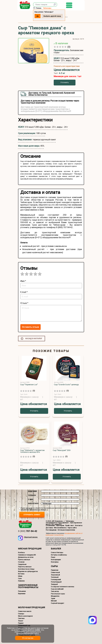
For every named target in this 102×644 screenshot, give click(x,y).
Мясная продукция (30, 549)
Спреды (21, 614)
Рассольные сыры (58, 594)
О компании (50, 525)
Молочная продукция (32, 607)
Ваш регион (33, 503)
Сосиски (21, 562)
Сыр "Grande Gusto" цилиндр (66, 384)
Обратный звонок (31, 537)
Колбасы (21, 552)
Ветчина (21, 574)
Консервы (55, 562)
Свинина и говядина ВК (27, 555)
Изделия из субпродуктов (28, 571)
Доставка (49, 528)
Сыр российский (57, 589)
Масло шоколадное (25, 616)
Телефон (32, 495)
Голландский (56, 579)
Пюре (53, 557)
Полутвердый (56, 582)
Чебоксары (48, 8)
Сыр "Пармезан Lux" (29, 384)
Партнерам (60, 525)
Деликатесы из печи (26, 557)
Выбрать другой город (53, 16)
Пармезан (55, 570)
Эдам (53, 598)
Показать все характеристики (67, 66)
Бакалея (56, 549)
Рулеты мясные (24, 559)
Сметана (21, 618)
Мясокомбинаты (60, 528)
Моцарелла (55, 596)
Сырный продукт (58, 603)
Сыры (54, 566)
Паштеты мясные (25, 567)
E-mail (31, 499)
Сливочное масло (25, 611)
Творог (21, 621)
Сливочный (55, 572)
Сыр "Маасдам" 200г (62, 450)
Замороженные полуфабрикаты (28, 586)
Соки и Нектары (57, 552)
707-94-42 (28, 531)
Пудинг (21, 623)
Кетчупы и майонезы (59, 555)
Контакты (79, 525)
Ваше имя (32, 491)
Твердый (54, 584)
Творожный (55, 575)
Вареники (22, 593)
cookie (37, 630)
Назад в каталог (34, 338)
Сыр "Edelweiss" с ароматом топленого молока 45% (32, 451)
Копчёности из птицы (26, 569)
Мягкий (54, 601)
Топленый (55, 577)
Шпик (20, 576)
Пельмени (22, 591)
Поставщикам (51, 530)
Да (38, 16)
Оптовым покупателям (66, 530)
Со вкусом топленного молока (62, 587)
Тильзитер (55, 591)
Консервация (56, 559)
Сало (20, 578)
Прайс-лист (70, 525)
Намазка (21, 581)
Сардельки (22, 564)
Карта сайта (72, 528)
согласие (29, 508)
